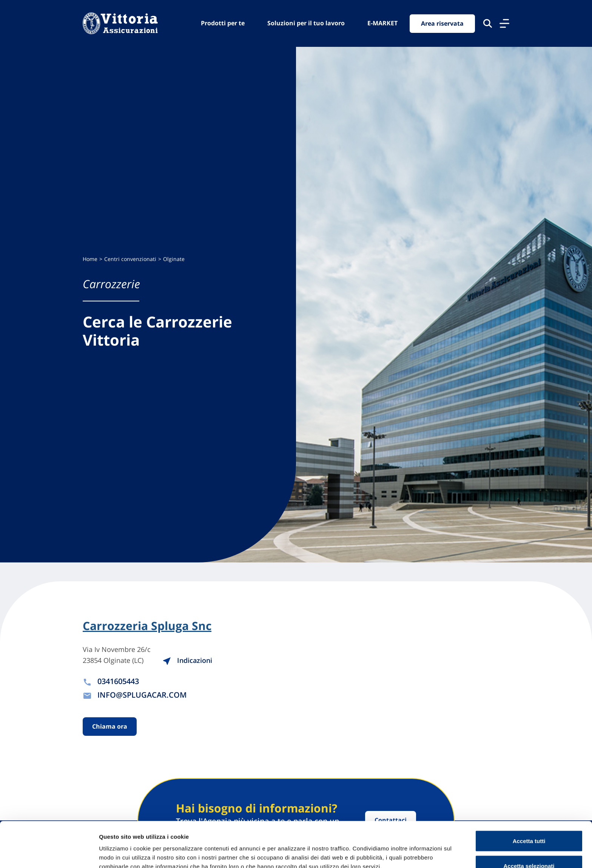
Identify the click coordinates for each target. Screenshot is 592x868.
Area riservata (442, 23)
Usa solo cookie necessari (529, 848)
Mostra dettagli (397, 849)
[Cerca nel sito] (488, 23)
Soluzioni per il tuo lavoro (306, 23)
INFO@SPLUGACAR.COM (142, 695)
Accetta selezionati (529, 823)
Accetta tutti (529, 798)
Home (90, 259)
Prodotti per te (223, 23)
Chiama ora (110, 726)
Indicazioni (187, 660)
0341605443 (118, 681)
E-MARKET (382, 23)
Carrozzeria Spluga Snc (147, 626)
